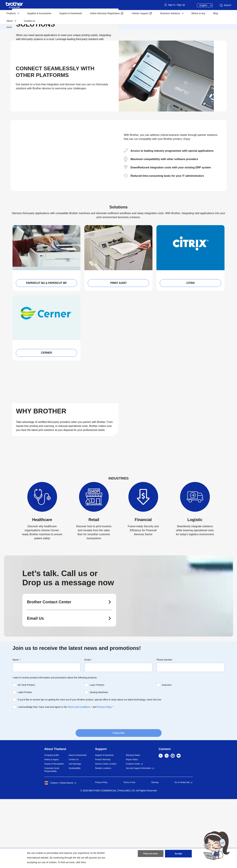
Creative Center (133, 833)
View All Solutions (33, 89)
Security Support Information (139, 837)
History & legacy (52, 828)
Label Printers (25, 761)
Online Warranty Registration (105, 13)
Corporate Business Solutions (29, 27)
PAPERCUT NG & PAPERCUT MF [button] (47, 352)
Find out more (151, 855)
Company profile (52, 824)
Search (225, 5)
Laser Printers (97, 754)
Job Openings (75, 833)
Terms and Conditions (79, 776)
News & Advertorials (78, 824)
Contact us (30, 21)
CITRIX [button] (191, 352)
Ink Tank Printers (26, 754)
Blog (216, 13)
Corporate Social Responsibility (52, 839)
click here (81, 862)
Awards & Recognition (54, 833)
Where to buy (198, 13)
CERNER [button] (46, 422)
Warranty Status (133, 824)
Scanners (167, 754)
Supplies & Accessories (39, 13)
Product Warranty (103, 828)
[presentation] (38, 788)
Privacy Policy (104, 776)
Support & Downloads (71, 13)
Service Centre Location (106, 833)
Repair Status (132, 828)
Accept (178, 855)
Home (9, 27)
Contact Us (74, 828)
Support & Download (104, 824)
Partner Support (140, 13)
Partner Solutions (55, 27)
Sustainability (75, 837)
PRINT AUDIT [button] (118, 352)
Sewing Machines (99, 761)
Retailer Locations (103, 837)
